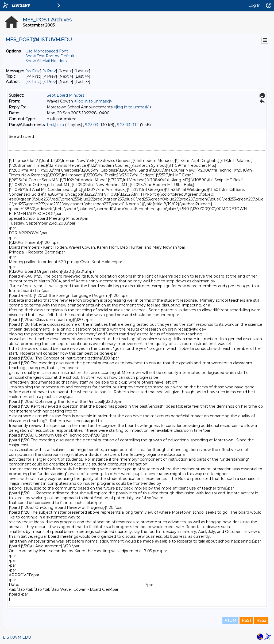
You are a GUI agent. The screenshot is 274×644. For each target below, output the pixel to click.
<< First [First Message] (33, 71)
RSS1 (246, 620)
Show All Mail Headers (46, 61)
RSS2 (261, 620)
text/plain (55, 125)
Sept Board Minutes (65, 95)
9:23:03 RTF (128, 125)
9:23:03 (92, 125)
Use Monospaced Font (47, 51)
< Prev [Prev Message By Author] (50, 82)
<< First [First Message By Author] (33, 82)
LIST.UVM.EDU (17, 637)
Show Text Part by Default (50, 56)
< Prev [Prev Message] (50, 71)
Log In (254, 5)
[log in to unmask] (93, 101)
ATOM (230, 620)
